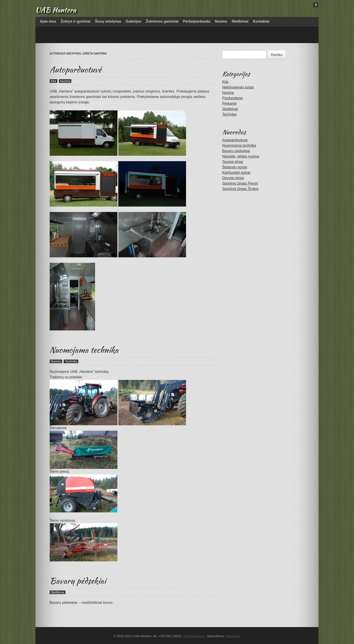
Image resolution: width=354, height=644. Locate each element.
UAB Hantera (56, 10)
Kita (54, 81)
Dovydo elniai (233, 178)
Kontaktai (261, 21)
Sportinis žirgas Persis (240, 183)
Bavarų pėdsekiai (78, 581)
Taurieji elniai (233, 162)
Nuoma (221, 21)
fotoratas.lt (233, 636)
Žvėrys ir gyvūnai (76, 21)
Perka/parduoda (197, 21)
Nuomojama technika (84, 350)
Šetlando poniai (235, 167)
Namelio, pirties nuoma (241, 156)
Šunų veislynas (108, 21)
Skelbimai (240, 21)
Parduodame (233, 98)
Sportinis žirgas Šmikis (240, 189)
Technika (71, 361)
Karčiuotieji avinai (236, 173)
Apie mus (48, 21)
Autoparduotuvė (76, 70)
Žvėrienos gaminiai (162, 21)
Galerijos (133, 21)
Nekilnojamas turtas (238, 87)
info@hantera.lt (194, 636)
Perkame (229, 103)
